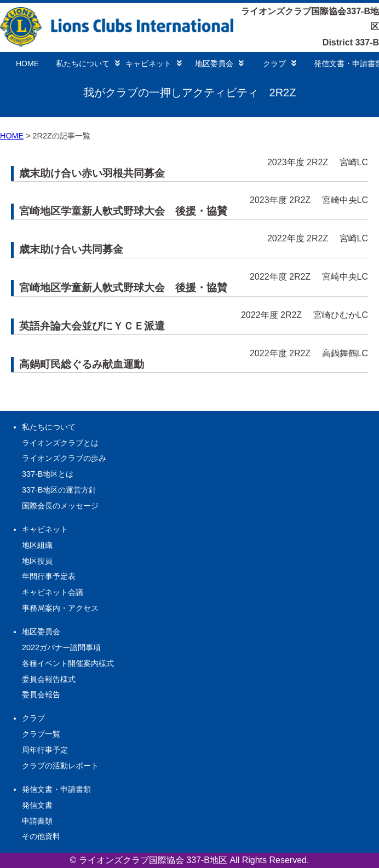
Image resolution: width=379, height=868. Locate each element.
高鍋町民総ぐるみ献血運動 (82, 364)
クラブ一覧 (41, 734)
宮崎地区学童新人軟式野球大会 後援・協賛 (123, 211)
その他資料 (41, 836)
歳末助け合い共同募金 (71, 249)
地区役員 (37, 561)
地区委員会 (219, 63)
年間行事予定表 (49, 576)
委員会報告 (41, 695)
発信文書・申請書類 (56, 789)
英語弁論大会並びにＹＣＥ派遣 (92, 326)
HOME (27, 63)
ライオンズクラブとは (60, 443)
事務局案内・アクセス (60, 608)
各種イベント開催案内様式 (68, 663)
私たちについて (88, 63)
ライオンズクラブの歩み (64, 458)
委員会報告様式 (49, 679)
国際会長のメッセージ (60, 506)
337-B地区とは (48, 474)
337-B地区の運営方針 (59, 490)
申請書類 (37, 821)
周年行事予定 (45, 750)
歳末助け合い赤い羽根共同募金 (92, 173)
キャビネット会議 (53, 592)
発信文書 (37, 805)
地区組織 (37, 545)
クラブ (280, 63)
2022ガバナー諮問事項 (61, 647)
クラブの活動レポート (60, 766)
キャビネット (154, 63)
